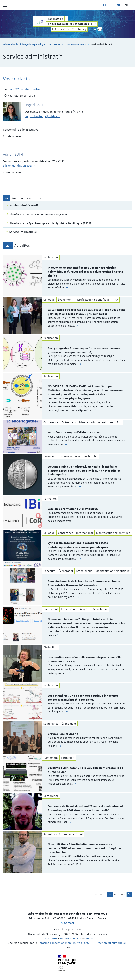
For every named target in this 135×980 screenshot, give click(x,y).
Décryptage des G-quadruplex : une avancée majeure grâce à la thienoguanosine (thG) (84, 350)
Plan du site (49, 938)
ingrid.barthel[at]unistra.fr (43, 116)
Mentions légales (71, 938)
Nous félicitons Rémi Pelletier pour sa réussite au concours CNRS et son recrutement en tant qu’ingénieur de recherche (86, 848)
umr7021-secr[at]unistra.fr (25, 89)
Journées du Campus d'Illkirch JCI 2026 (74, 433)
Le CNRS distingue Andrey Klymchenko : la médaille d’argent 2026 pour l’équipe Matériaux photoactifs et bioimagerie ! (84, 471)
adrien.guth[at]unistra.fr (19, 166)
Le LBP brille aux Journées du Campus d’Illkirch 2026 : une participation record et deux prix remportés (87, 312)
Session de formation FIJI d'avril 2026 (73, 509)
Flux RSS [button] (120, 894)
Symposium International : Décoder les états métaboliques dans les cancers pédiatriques (78, 545)
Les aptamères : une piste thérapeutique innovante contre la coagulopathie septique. (83, 698)
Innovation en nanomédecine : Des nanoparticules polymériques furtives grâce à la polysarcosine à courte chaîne (85, 272)
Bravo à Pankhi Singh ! (63, 734)
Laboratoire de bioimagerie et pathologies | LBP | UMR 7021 (33, 44)
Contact (69, 923)
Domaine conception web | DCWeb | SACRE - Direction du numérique (82, 943)
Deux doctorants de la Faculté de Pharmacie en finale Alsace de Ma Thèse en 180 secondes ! (84, 583)
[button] (105, 5)
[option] (67, 275)
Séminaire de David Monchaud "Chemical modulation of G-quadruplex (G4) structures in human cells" (85, 808)
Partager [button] (100, 894)
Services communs (77, 44)
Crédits (89, 938)
